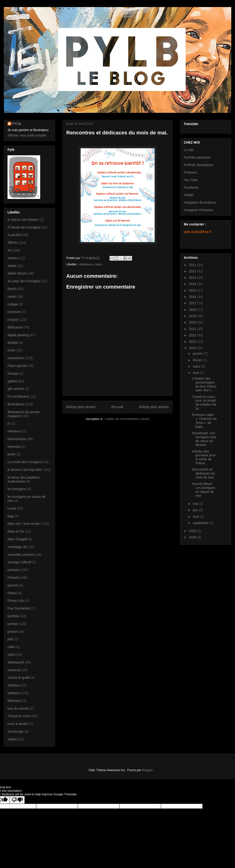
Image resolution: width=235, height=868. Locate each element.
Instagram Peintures (198, 210)
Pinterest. (191, 172)
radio (11, 647)
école (11, 350)
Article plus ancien (154, 407)
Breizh (12, 289)
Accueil (117, 407)
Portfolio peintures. (198, 157)
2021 (193, 329)
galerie (12, 381)
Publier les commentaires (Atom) (127, 419)
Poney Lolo (16, 601)
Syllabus (14, 685)
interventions (17, 439)
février (198, 360)
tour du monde (18, 708)
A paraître (15, 235)
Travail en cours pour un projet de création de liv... (204, 403)
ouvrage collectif (19, 562)
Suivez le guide (19, 678)
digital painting (18, 335)
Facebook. (191, 187)
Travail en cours (19, 716)
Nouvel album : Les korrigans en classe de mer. (204, 490)
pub (10, 639)
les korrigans (17, 489)
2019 (193, 316)
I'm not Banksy (18, 396)
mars (197, 366)
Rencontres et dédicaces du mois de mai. (204, 473)
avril (196, 373)
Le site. (189, 150)
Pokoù (12, 593)
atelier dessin (17, 273)
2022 (193, 335)
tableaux (14, 693)
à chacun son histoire (23, 220)
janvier (198, 354)
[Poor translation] (17, 800)
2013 (193, 278)
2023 (193, 342)
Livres (12, 508)
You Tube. (191, 180)
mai (196, 504)
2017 (193, 303)
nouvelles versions (21, 555)
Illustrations (16, 404)
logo (11, 516)
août (196, 517)
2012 (193, 271)
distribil (13, 343)
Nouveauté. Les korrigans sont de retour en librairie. (204, 439)
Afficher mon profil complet (27, 135)
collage (13, 304)
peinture (14, 570)
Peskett (13, 578)
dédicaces (86, 264)
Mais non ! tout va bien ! (25, 524)
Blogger (147, 770)
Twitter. (189, 195)
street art (14, 670)
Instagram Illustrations (200, 202)
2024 (193, 348)
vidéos (12, 739)
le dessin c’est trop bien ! (26, 470)
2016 (193, 297)
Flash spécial (17, 366)
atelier (12, 266)
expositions (16, 358)
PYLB (17, 124)
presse (12, 632)
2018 (193, 310)
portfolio (13, 616)
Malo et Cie (16, 531)
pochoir (13, 585)
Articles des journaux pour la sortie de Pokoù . (204, 457)
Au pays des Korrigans (24, 281)
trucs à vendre (18, 724)
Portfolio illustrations (198, 165)
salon (98, 264)
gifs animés (16, 389)
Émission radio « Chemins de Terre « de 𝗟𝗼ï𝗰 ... (204, 421)
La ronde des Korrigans (25, 462)
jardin (12, 454)
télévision (14, 701)
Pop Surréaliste (19, 608)
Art (10, 250)
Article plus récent (81, 407)
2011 (193, 265)
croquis (13, 320)
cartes (12, 297)
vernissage (16, 731)
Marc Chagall (17, 539)
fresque (13, 373)
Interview (14, 447)
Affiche (13, 243)
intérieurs (14, 431)
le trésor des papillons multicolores (23, 479)
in (9, 423)
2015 (193, 290)
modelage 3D (17, 547)
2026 (193, 537)
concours (14, 312)
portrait (13, 624)
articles (13, 258)
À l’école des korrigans (24, 227)
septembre (201, 523)
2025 (193, 531)
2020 (193, 322)
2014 (193, 284)
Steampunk (16, 662)
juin (196, 510)
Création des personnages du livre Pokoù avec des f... (204, 384)
